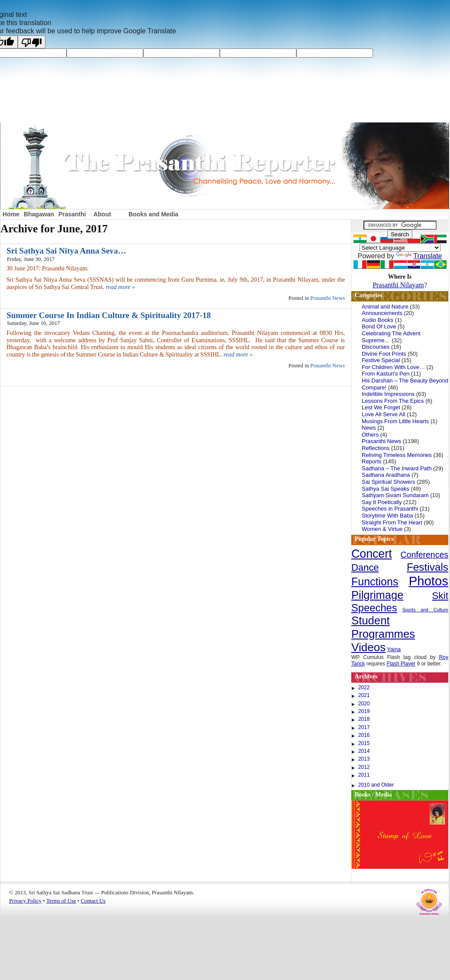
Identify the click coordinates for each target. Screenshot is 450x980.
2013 (364, 759)
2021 (364, 695)
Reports (372, 461)
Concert (372, 554)
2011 (364, 775)
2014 (364, 751)
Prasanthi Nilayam (398, 285)
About (102, 214)
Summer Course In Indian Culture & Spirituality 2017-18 (109, 315)
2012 (364, 767)
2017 (364, 727)
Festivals (427, 567)
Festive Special (381, 360)
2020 (364, 704)
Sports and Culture (425, 610)
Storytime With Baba (387, 516)
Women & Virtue (382, 529)
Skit (440, 595)
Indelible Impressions (388, 394)
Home (11, 214)
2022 (364, 688)
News (369, 428)
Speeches (374, 608)
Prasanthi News (328, 298)
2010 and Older (376, 785)
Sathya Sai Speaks (386, 489)
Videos (368, 647)
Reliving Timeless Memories (397, 455)
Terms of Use (61, 901)
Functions (375, 582)
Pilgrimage (377, 595)
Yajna (394, 649)
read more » (120, 287)
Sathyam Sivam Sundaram (395, 495)
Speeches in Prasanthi (390, 509)
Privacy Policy (25, 901)
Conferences (424, 555)
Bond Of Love (379, 326)
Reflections (376, 448)
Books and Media (153, 214)
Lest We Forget (381, 407)
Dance (365, 567)
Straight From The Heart (392, 522)
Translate (419, 256)
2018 (364, 719)
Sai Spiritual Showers (389, 482)
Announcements (382, 313)
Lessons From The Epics (393, 401)
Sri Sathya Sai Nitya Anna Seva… (66, 251)
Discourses (376, 347)
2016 (364, 735)
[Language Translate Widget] (400, 248)
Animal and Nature (385, 307)
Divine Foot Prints (384, 354)
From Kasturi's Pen (386, 374)
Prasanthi (72, 214)
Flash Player (401, 664)
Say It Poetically (382, 502)
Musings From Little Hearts (395, 421)
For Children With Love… (393, 367)
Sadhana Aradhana (386, 475)
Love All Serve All (383, 414)
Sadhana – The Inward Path (397, 468)
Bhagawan (39, 214)
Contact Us (93, 901)
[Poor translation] (32, 42)
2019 (364, 711)
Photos (429, 581)
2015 (364, 743)
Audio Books (378, 320)
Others (370, 435)
